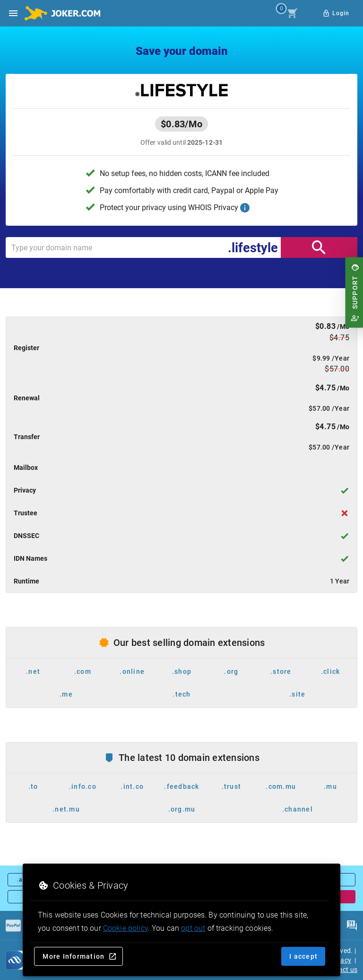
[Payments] (13, 926)
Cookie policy (125, 928)
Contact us (341, 970)
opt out (193, 928)
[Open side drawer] (13, 13)
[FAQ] (352, 926)
